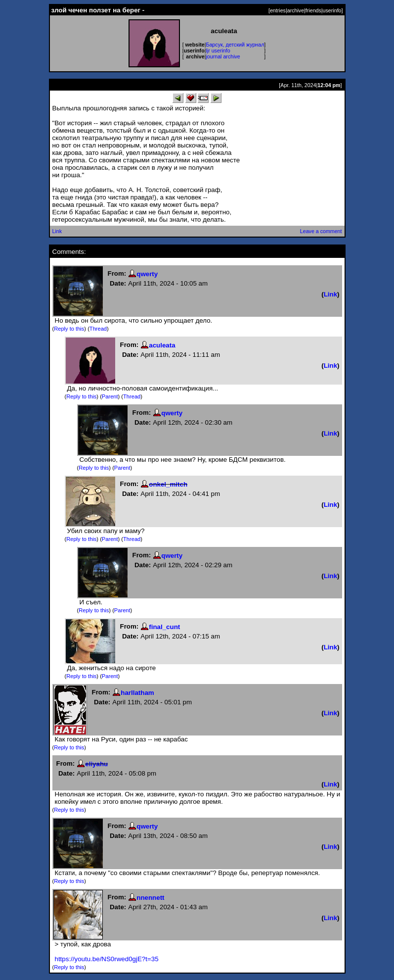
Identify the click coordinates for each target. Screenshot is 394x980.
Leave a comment (321, 231)
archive (296, 10)
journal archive (223, 56)
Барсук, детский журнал (235, 45)
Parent (110, 396)
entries (278, 10)
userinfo (332, 10)
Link (57, 231)
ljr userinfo (218, 50)
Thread (98, 329)
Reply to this (69, 329)
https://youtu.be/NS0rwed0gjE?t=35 (107, 959)
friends (313, 10)
